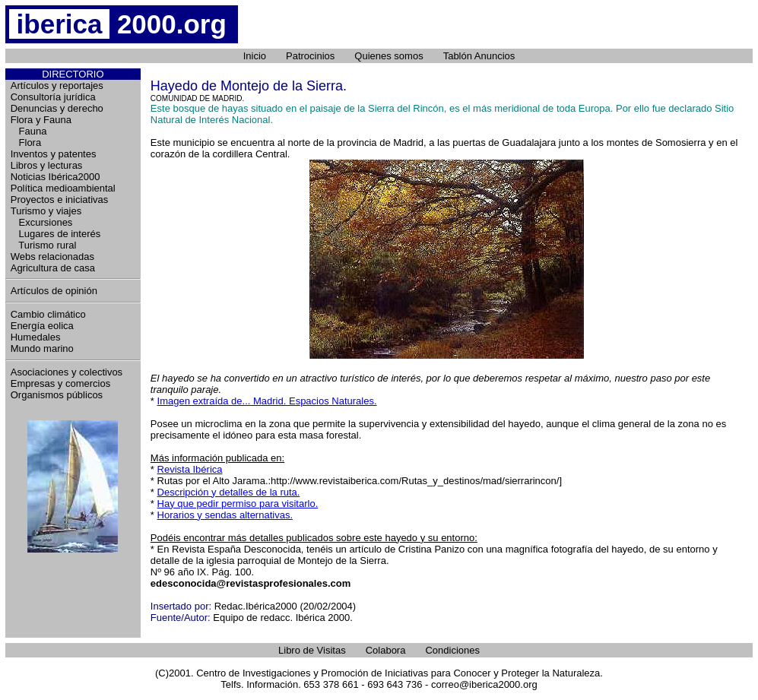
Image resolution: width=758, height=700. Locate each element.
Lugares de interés (56, 234)
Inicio (255, 56)
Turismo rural (44, 245)
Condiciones (452, 650)
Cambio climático (48, 314)
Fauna (29, 131)
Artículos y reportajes (57, 86)
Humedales (36, 337)
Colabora (386, 650)
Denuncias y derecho (57, 108)
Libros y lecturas (47, 165)
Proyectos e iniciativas (60, 200)
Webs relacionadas (52, 257)
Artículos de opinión (54, 291)
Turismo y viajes (46, 211)
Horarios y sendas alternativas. (225, 515)
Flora (26, 143)
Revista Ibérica (190, 469)
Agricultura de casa (53, 268)
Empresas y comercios (60, 383)
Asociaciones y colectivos (67, 372)
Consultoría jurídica (53, 97)
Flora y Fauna (41, 120)
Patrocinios (310, 56)
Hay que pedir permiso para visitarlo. (238, 504)
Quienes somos (389, 56)
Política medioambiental (63, 188)
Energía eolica (42, 326)
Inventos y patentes (54, 154)
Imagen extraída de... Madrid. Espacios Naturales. (267, 401)
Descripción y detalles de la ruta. (229, 492)
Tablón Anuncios (479, 56)
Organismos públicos (57, 395)
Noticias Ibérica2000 (56, 177)
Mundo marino (42, 348)
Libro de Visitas (312, 650)
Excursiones (42, 222)
